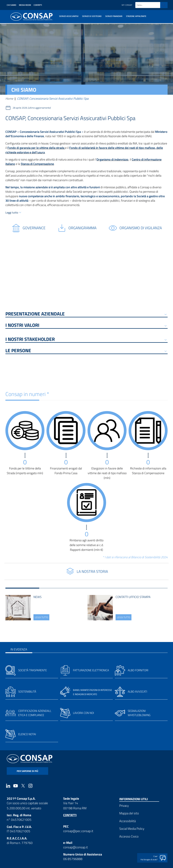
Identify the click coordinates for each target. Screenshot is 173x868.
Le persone (18, 351)
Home (9, 99)
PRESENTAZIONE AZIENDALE (35, 314)
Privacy (124, 805)
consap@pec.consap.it (78, 831)
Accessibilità (127, 821)
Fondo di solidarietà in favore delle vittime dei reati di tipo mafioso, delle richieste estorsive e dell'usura (84, 150)
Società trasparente (33, 670)
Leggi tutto (12, 212)
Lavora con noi (83, 713)
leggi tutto (41, 617)
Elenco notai (27, 734)
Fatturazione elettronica (91, 670)
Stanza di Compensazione (37, 164)
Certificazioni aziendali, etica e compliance (35, 713)
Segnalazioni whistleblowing (139, 713)
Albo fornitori (138, 670)
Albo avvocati (137, 692)
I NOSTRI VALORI (22, 326)
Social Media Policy (132, 828)
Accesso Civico (129, 836)
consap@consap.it (76, 847)
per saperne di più (27, 771)
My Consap (127, 5)
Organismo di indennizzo (112, 159)
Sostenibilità (27, 692)
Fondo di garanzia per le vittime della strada (36, 148)
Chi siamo (11, 5)
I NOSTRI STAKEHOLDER (30, 340)
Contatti (38, 5)
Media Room (25, 5)
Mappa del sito (129, 813)
